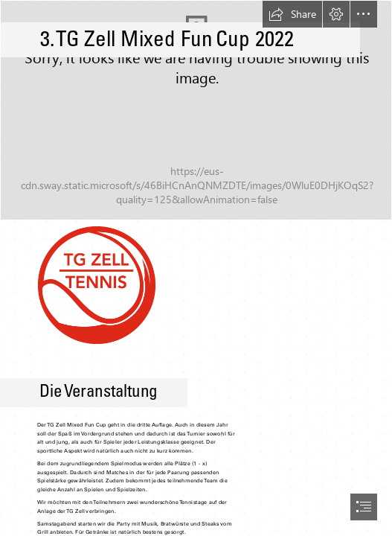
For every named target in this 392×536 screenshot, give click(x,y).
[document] (196, 268)
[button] (292, 14)
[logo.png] (96, 284)
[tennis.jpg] (196, 110)
